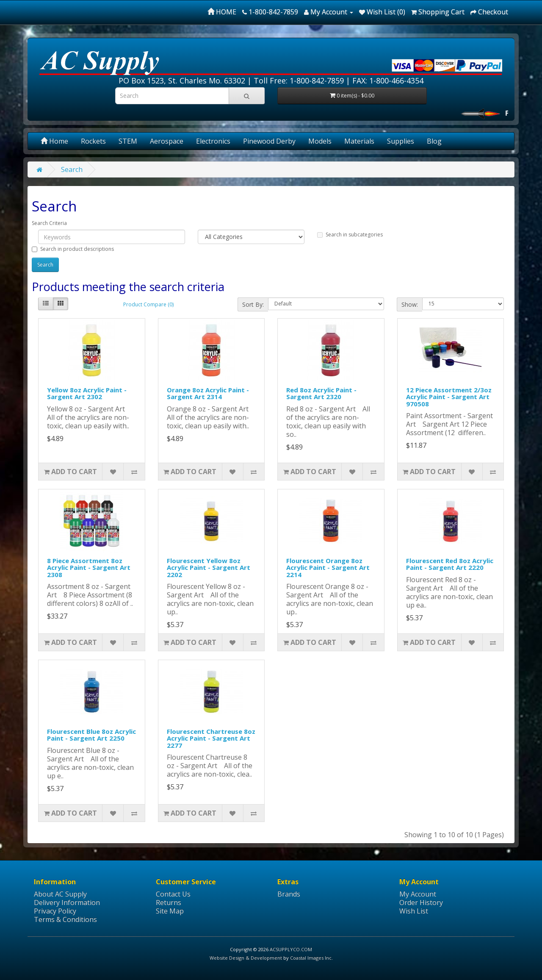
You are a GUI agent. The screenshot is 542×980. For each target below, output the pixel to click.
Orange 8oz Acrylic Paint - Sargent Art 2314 (208, 393)
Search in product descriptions (73, 249)
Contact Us (173, 894)
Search (72, 169)
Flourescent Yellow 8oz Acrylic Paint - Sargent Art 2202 (209, 568)
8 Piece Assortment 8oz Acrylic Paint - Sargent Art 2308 (89, 568)
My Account (418, 894)
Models (320, 141)
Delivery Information (67, 902)
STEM (128, 141)
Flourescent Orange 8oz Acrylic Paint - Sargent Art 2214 (328, 568)
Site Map (170, 911)
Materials (359, 141)
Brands (289, 894)
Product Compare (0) (148, 304)
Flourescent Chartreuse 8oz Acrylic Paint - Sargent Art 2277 (211, 738)
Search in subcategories (350, 235)
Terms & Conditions (65, 919)
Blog (434, 141)
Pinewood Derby (269, 141)
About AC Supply (60, 894)
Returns (169, 902)
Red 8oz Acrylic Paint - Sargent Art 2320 (321, 393)
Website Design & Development (246, 958)
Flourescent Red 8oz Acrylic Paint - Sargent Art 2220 (450, 564)
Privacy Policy (55, 911)
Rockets (93, 141)
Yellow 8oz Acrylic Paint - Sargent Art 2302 (87, 393)
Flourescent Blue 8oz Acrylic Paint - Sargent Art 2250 (91, 735)
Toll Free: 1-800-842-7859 (299, 81)
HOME (222, 12)
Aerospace (167, 141)
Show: (410, 304)
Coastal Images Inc (311, 958)
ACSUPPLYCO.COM (291, 949)
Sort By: (253, 304)
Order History (421, 902)
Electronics (213, 141)
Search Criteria (49, 223)
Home (54, 141)
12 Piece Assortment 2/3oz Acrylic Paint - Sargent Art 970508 (449, 397)
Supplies (401, 141)
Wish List (414, 911)
